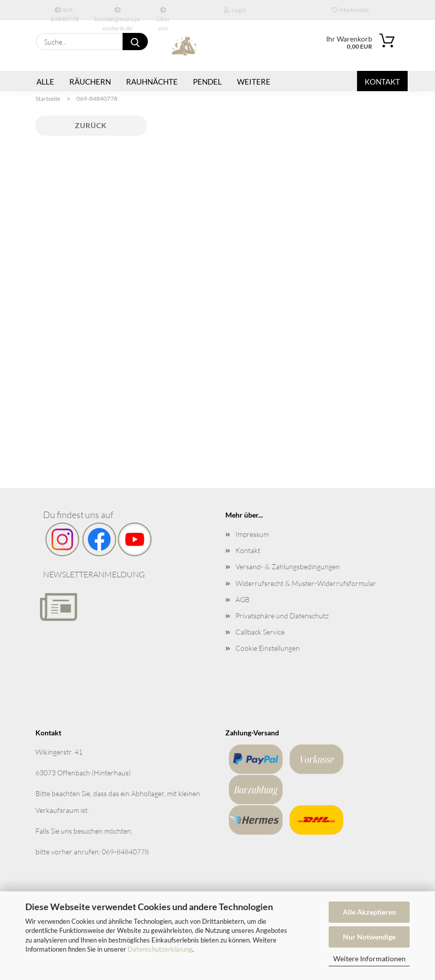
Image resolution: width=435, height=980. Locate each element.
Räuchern (90, 82)
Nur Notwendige (369, 937)
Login (235, 10)
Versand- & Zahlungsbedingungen (288, 566)
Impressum (252, 534)
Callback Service (260, 632)
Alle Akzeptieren (369, 912)
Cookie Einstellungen (268, 648)
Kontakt (382, 82)
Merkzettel (350, 10)
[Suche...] (135, 42)
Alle (45, 82)
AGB (243, 599)
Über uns (163, 14)
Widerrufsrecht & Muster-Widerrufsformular (306, 583)
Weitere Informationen (369, 958)
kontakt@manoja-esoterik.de (118, 14)
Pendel (207, 82)
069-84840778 (65, 13)
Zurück (91, 125)
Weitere (254, 82)
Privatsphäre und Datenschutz (282, 616)
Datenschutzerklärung (160, 949)
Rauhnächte (152, 82)
